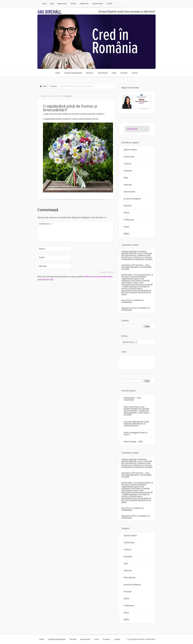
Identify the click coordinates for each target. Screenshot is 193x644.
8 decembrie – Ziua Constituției (132, 399)
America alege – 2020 (133, 442)
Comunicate (129, 157)
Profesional (129, 220)
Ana (123, 300)
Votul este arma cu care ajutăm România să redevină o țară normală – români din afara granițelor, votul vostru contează (137, 411)
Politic (127, 213)
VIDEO (126, 234)
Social (126, 227)
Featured (128, 185)
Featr (126, 178)
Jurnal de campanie (132, 199)
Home (45, 86)
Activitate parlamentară (57, 639)
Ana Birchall (132, 129)
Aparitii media (130, 150)
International (129, 192)
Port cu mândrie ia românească (132, 301)
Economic (128, 171)
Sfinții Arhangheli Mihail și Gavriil (136, 434)
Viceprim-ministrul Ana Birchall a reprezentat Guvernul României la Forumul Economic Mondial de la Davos (136, 291)
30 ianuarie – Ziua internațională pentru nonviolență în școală (136, 267)
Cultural (127, 164)
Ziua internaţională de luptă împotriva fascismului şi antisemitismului (136, 424)
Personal (53, 86)
